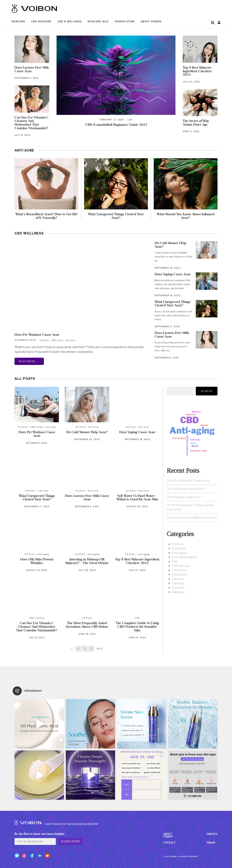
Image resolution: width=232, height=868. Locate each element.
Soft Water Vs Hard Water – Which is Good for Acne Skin (137, 498)
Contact (169, 842)
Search (207, 391)
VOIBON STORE (125, 22)
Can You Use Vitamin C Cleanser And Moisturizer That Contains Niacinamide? (32, 123)
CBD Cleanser (37, 618)
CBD (130, 120)
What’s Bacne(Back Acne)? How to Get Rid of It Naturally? (46, 216)
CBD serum (57, 340)
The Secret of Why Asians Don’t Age (196, 123)
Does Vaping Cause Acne (173, 274)
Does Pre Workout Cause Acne (37, 335)
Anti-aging (43, 554)
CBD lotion (179, 570)
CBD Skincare (41, 22)
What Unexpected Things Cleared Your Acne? (116, 216)
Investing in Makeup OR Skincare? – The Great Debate (87, 561)
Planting (178, 583)
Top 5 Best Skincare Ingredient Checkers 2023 (197, 71)
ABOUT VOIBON (151, 22)
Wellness (178, 592)
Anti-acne (70, 340)
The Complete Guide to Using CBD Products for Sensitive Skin (137, 627)
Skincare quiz (98, 22)
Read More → (29, 361)
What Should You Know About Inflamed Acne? (186, 216)
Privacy (212, 834)
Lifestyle (178, 579)
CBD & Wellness (70, 22)
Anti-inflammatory (185, 557)
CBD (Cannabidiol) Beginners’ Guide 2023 (116, 125)
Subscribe (71, 842)
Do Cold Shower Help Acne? (170, 245)
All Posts (44, 340)
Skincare (18, 22)
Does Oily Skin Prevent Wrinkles (37, 561)
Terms (211, 842)
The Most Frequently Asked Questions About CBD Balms (87, 625)
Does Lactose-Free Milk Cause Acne (32, 69)
